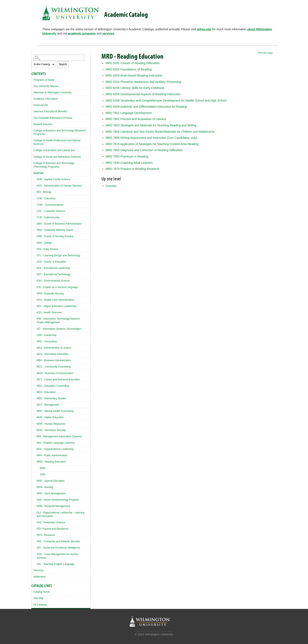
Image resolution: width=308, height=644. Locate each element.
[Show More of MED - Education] (36, 392)
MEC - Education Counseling (53, 386)
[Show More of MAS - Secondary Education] (36, 354)
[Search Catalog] (59, 58)
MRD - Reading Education (51, 462)
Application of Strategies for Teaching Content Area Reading (152, 144)
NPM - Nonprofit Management (53, 506)
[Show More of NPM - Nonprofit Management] (36, 506)
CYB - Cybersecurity (48, 217)
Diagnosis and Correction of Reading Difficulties (144, 150)
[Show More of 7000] (39, 475)
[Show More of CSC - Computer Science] (36, 211)
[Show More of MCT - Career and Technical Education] (36, 379)
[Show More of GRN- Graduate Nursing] (36, 293)
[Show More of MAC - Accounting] (36, 341)
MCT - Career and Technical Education (58, 380)
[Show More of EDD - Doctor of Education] (36, 261)
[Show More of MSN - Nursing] (36, 487)
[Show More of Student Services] (33, 124)
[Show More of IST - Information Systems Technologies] (36, 328)
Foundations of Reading (129, 69)
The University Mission (46, 86)
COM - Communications (50, 205)
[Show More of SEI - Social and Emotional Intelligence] (36, 547)
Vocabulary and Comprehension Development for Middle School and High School (166, 101)
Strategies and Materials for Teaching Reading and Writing (151, 125)
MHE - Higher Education (50, 417)
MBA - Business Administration (54, 360)
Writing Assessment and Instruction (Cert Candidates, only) (151, 138)
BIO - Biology (44, 192)
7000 (43, 475)
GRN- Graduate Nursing (50, 294)
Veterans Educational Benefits (50, 111)
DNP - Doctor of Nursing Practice (55, 236)
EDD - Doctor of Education (52, 262)
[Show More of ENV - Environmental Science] (36, 280)
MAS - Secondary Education (53, 354)
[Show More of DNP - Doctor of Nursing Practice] (36, 236)
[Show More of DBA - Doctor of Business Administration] (36, 223)
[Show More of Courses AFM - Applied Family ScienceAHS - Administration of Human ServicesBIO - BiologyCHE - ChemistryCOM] (33, 173)
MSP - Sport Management (51, 493)
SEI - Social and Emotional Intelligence (58, 548)
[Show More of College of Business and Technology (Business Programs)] (33, 130)
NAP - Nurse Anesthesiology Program (58, 500)
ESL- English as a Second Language (57, 287)
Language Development (129, 113)
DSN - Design (44, 243)
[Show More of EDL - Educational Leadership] (36, 268)
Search (63, 64)
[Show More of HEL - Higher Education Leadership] (36, 306)
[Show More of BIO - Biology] (36, 191)
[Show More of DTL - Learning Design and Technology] (36, 255)
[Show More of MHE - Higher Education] (36, 417)
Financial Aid (41, 105)
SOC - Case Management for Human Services (57, 556)
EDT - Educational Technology (54, 274)
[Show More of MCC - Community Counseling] (36, 366)
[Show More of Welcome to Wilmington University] (33, 92)
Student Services (43, 124)
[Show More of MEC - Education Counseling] (36, 385)
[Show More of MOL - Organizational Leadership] (36, 449)
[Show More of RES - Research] (36, 535)
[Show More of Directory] (33, 570)
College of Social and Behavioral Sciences (57, 157)
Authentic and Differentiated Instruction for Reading (146, 107)
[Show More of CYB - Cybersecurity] (36, 217)
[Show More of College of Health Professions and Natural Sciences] (33, 140)
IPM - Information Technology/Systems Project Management (58, 321)
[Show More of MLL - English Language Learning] (36, 442)
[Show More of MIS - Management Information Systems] (36, 436)
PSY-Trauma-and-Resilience (53, 529)
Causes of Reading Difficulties (133, 63)
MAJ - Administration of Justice (54, 348)
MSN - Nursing (45, 487)
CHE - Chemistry (46, 198)
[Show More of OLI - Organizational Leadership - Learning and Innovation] (36, 512)
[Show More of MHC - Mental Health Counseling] (36, 411)
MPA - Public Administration (52, 455)
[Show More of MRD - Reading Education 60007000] (36, 461)
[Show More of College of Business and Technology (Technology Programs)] (33, 163)
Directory (39, 570)
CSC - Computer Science (51, 211)
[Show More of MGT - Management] (36, 404)
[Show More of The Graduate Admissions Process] (33, 117)
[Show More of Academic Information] (33, 98)
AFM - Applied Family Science (54, 179)
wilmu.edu (204, 29)
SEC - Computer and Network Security (58, 541)
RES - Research (46, 535)
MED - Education (46, 392)
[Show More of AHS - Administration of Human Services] (36, 185)
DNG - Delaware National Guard (55, 230)
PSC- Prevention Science (51, 522)
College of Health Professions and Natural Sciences (57, 142)
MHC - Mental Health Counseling (55, 411)
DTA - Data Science (48, 249)
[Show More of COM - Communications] (36, 204)
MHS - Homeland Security (51, 430)
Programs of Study (44, 80)
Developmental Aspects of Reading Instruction (143, 94)
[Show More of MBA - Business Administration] (36, 360)
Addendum (40, 577)
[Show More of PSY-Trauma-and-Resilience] (36, 528)
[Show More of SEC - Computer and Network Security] (36, 541)
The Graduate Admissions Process (53, 118)
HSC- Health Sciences (49, 312)
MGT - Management (48, 405)
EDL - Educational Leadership (53, 268)
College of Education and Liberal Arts (54, 150)
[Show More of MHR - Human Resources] (36, 423)
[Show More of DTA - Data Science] (36, 249)
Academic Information (46, 99)
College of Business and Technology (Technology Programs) (54, 165)
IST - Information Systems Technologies (59, 329)
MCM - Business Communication (55, 373)
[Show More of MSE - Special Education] (36, 480)
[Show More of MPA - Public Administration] (36, 455)
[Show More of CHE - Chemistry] (36, 198)
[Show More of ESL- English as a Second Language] (36, 287)
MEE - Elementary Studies (52, 398)
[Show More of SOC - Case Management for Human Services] (36, 554)
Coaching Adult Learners (129, 163)
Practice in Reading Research (132, 169)
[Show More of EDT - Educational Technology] (36, 274)
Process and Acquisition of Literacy (136, 119)
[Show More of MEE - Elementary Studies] (36, 398)
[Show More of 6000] (39, 469)
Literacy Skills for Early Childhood (135, 88)
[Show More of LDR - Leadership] (36, 335)
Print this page (265, 53)
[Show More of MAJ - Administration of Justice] (36, 347)
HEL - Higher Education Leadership (56, 306)
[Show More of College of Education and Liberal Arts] (33, 150)
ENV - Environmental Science (53, 281)
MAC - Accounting (47, 341)
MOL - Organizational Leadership (55, 449)
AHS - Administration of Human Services (59, 186)
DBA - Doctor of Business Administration (59, 224)
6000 (43, 468)
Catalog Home (42, 592)
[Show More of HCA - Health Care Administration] (36, 299)
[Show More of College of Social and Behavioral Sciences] (33, 156)
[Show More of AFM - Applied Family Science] (36, 179)
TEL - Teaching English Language (56, 564)
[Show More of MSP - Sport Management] (36, 493)
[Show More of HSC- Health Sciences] (36, 312)
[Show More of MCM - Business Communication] (36, 373)
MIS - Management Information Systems (59, 436)
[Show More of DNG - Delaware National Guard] (36, 229)
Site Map (39, 598)
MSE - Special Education (51, 481)
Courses (39, 173)
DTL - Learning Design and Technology (58, 255)
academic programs (82, 33)
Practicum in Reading (127, 156)
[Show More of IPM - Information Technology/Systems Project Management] (36, 318)
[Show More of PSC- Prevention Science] (36, 522)
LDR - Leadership (47, 335)
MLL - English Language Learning (56, 443)
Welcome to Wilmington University (53, 93)
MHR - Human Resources (51, 424)
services (108, 33)
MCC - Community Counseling (54, 367)
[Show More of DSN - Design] (36, 242)
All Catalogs (40, 605)
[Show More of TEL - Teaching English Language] (36, 564)
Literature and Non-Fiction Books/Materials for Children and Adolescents (160, 132)
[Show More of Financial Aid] (33, 105)
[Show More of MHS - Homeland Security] (36, 430)
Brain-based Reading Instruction (134, 75)
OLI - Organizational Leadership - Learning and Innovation (61, 514)
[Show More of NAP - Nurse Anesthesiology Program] (36, 499)
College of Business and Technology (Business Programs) (60, 132)
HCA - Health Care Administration (55, 300)
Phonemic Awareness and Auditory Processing (143, 82)
